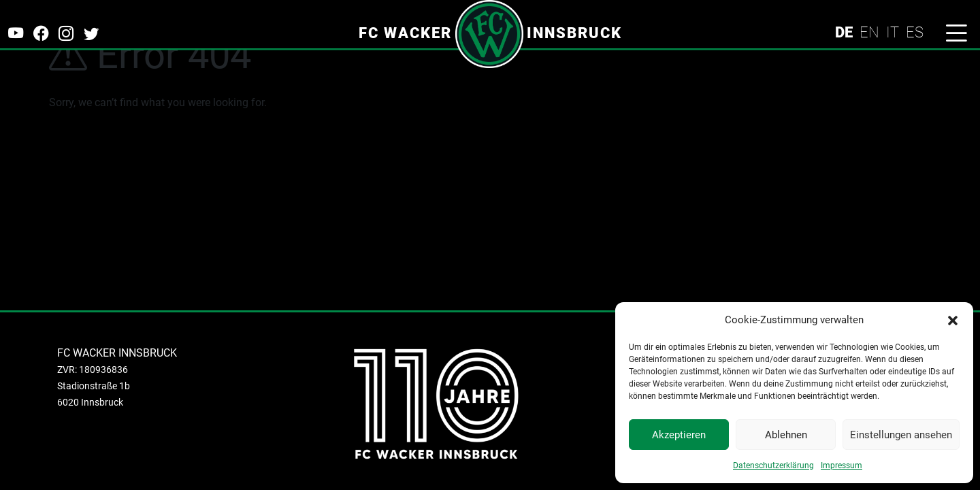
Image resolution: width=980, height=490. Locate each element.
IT (893, 32)
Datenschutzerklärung (773, 465)
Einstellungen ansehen (901, 435)
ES (915, 32)
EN (869, 32)
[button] (953, 320)
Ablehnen (786, 435)
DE (844, 32)
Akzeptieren (679, 435)
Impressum (842, 465)
